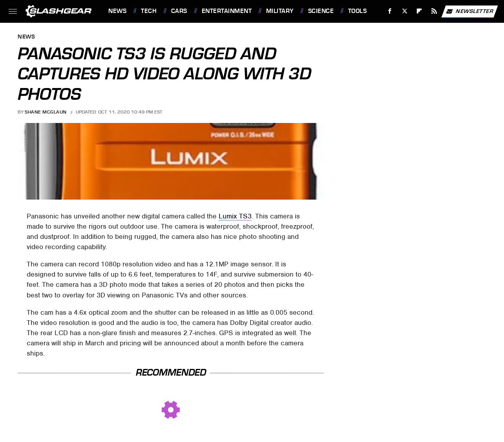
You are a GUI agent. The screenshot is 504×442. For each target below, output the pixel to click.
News (117, 11)
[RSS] (434, 11)
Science (321, 11)
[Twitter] (404, 11)
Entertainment (227, 11)
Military (280, 11)
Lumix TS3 (235, 216)
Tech (149, 11)
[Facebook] (390, 11)
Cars (179, 11)
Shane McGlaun (46, 112)
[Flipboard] (419, 11)
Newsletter (469, 11)
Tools (358, 11)
